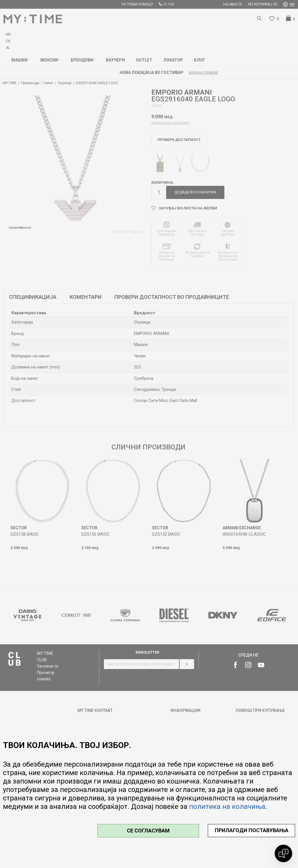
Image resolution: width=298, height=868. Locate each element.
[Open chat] (283, 853)
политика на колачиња (227, 807)
